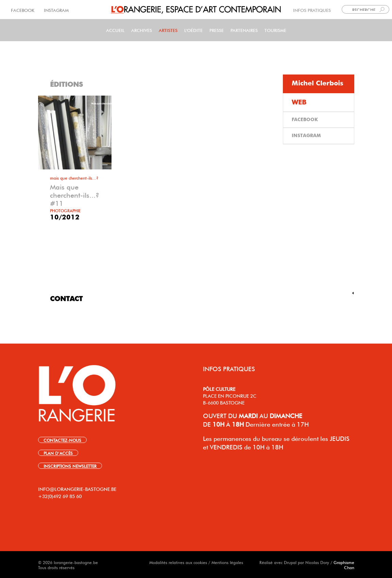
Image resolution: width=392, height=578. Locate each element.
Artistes (168, 30)
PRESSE (217, 30)
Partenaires (244, 30)
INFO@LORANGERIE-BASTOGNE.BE (77, 489)
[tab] (319, 84)
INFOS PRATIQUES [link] (312, 10)
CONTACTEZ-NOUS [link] (62, 440)
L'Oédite (193, 30)
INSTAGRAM (56, 10)
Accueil (115, 30)
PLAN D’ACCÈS (58, 453)
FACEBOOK (23, 10)
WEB (299, 102)
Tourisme (275, 30)
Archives (142, 30)
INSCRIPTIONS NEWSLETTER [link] (70, 466)
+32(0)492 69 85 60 (60, 496)
